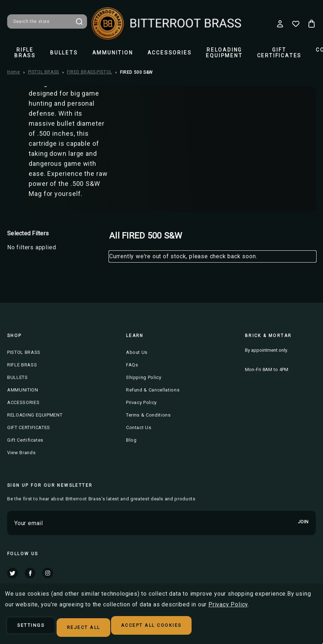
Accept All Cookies (188, 628)
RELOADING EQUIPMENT (224, 53)
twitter (13, 573)
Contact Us (139, 427)
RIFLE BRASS (25, 53)
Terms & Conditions (148, 415)
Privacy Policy (141, 402)
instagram (48, 573)
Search (79, 21)
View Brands (21, 453)
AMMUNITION (113, 53)
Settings (38, 628)
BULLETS (64, 53)
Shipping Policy (144, 377)
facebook (30, 573)
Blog (131, 440)
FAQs (132, 365)
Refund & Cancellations (153, 390)
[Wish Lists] (296, 24)
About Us (137, 352)
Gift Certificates (25, 440)
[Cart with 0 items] (312, 24)
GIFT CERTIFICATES (279, 53)
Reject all (105, 628)
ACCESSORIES (170, 53)
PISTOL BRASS (24, 352)
